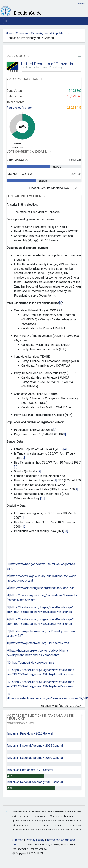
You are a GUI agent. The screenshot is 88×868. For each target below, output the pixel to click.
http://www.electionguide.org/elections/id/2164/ (42, 588)
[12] (24, 527)
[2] (55, 430)
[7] (39, 471)
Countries (22, 33)
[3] (64, 434)
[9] (76, 489)
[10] (43, 498)
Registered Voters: (19, 108)
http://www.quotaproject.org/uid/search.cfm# (40, 643)
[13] (65, 531)
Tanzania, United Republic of (49, 33)
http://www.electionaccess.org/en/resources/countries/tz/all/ (47, 698)
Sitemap (18, 840)
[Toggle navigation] (6, 21)
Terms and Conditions (61, 840)
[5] (23, 458)
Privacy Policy (35, 840)
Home (10, 33)
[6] (16, 467)
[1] (8, 564)
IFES (15, 845)
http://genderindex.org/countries (33, 663)
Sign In (82, 4)
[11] (24, 518)
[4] (65, 449)
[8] (55, 480)
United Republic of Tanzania (47, 64)
